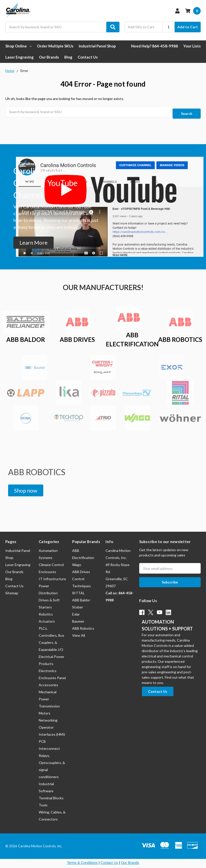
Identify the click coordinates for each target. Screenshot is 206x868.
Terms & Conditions (82, 859)
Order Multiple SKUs (55, 46)
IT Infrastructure (52, 575)
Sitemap (12, 589)
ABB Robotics (83, 624)
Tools (43, 801)
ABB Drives (81, 568)
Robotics (46, 610)
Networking (48, 716)
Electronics (48, 667)
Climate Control (51, 561)
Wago (77, 561)
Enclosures (47, 568)
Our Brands (49, 57)
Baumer (78, 617)
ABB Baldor (81, 596)
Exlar (76, 610)
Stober (78, 603)
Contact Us (88, 57)
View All (79, 631)
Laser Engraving (19, 57)
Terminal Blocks (51, 794)
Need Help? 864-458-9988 (154, 46)
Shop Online (18, 46)
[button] (34, 239)
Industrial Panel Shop (97, 46)
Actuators (47, 617)
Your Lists (192, 46)
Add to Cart (188, 27)
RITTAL (78, 589)
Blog (68, 57)
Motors (45, 709)
